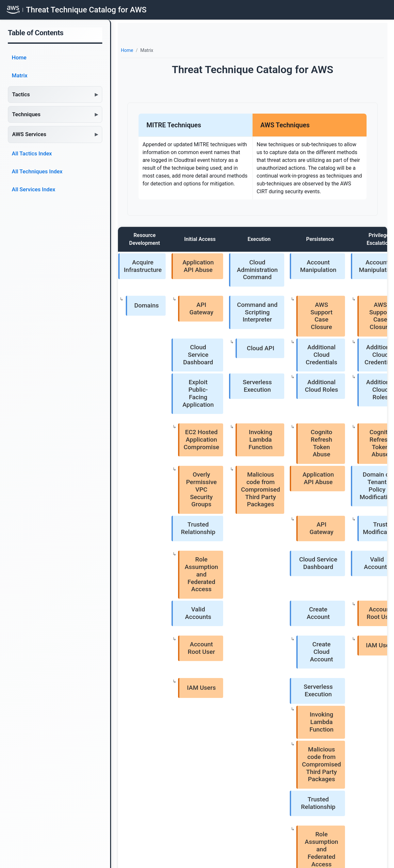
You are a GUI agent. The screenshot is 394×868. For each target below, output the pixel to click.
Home (19, 57)
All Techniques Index (37, 171)
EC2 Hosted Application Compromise (184, 356)
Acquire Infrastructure (141, 260)
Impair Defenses (339, 303)
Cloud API (223, 303)
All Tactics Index (32, 153)
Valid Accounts (298, 427)
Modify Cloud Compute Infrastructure (339, 460)
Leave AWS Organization (342, 602)
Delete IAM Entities (343, 428)
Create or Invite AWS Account (342, 577)
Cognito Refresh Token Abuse (263, 356)
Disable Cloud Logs (342, 324)
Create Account (259, 456)
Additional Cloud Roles (263, 324)
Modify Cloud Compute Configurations (343, 535)
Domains (145, 278)
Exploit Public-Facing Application (181, 327)
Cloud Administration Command (220, 262)
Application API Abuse (181, 260)
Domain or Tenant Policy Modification (339, 260)
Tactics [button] (21, 94)
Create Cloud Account (263, 477)
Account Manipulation (259, 260)
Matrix (20, 75)
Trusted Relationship (181, 408)
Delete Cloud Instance (342, 513)
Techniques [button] (26, 114)
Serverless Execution (220, 324)
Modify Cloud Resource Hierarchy (339, 562)
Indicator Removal (339, 407)
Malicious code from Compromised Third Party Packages (223, 386)
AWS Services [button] (29, 134)
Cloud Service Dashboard (181, 305)
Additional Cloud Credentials (263, 307)
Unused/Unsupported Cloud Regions (339, 617)
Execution (218, 239)
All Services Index (33, 189)
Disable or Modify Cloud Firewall (342, 354)
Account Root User (301, 457)
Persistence (258, 239)
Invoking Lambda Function (223, 356)
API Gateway (184, 278)
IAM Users (301, 476)
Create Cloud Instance (343, 477)
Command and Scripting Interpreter (220, 283)
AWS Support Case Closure (263, 280)
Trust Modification (343, 280)
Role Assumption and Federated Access (184, 435)
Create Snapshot (343, 496)
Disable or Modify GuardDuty (342, 379)
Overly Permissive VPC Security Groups (184, 383)
